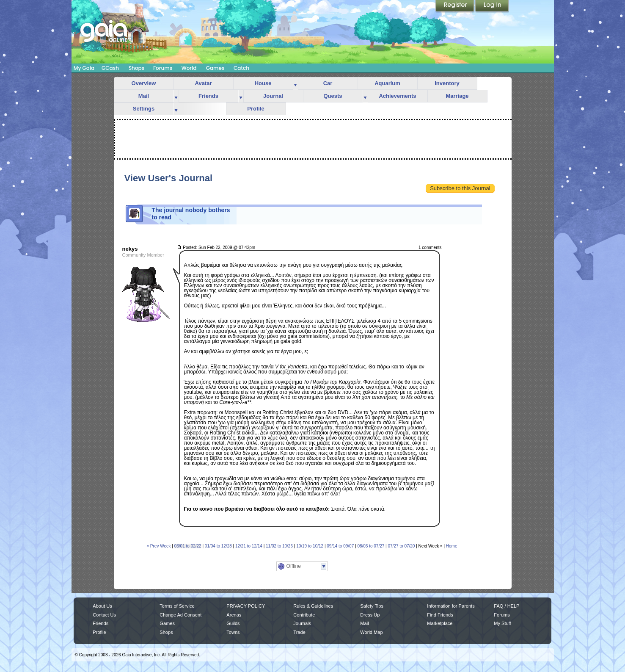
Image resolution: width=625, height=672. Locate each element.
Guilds (233, 623)
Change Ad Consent (180, 615)
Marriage (457, 96)
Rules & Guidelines (313, 606)
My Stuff (502, 623)
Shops (136, 68)
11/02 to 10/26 (279, 546)
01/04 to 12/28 (218, 546)
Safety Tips (372, 606)
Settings (144, 109)
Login (492, 6)
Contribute (304, 615)
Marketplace (440, 623)
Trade (299, 632)
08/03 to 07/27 (371, 546)
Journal (273, 96)
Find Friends (440, 615)
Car (328, 83)
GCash (110, 68)
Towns (233, 632)
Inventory (447, 83)
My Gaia (84, 68)
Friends (208, 96)
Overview (144, 83)
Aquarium (387, 83)
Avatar (204, 83)
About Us (102, 606)
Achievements (397, 96)
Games (215, 68)
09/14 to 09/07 (340, 546)
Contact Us (104, 615)
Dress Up (370, 615)
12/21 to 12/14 (249, 546)
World (189, 68)
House (263, 83)
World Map (371, 632)
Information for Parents (451, 606)
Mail (144, 96)
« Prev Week (159, 546)
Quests (333, 96)
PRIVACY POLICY (246, 606)
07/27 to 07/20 (401, 546)
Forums (163, 68)
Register (455, 6)
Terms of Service (177, 606)
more (295, 84)
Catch (241, 68)
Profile (256, 109)
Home (452, 546)
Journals (302, 623)
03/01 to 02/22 (188, 546)
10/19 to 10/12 (310, 546)
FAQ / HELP (507, 606)
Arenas (234, 615)
